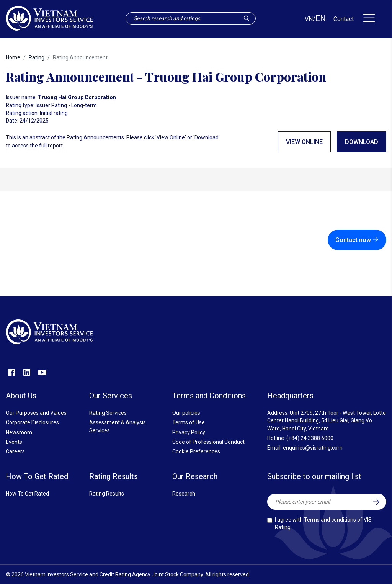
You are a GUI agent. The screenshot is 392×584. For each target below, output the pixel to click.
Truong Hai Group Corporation (77, 97)
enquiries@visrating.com (313, 448)
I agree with (323, 523)
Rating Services (108, 413)
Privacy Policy (189, 432)
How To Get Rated (27, 494)
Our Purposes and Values (36, 413)
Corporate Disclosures (32, 422)
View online (304, 142)
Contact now (357, 240)
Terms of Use (189, 422)
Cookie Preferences (196, 451)
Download (362, 142)
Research (184, 494)
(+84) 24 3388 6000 (310, 438)
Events (14, 442)
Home (13, 57)
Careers (15, 451)
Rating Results (107, 494)
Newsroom (19, 432)
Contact (344, 19)
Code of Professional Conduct (208, 442)
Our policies (186, 413)
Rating (37, 57)
